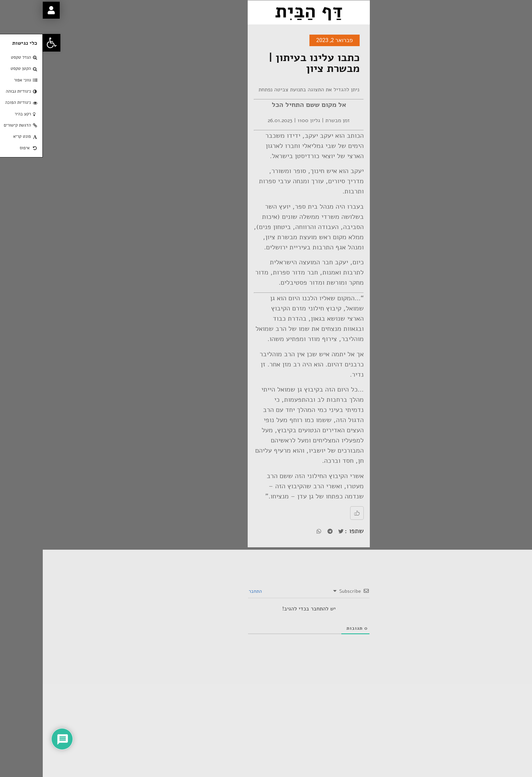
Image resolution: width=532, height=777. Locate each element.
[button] (9, 43)
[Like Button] (314, 513)
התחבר (213, 591)
